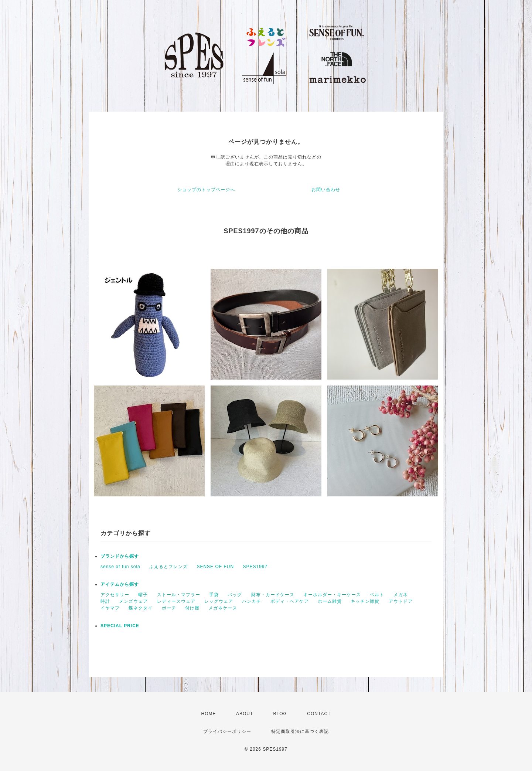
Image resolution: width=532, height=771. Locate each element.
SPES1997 (255, 567)
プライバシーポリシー (227, 731)
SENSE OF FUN (215, 567)
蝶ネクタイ (141, 608)
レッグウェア (219, 601)
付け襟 (192, 608)
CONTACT (319, 714)
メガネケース (223, 608)
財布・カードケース (273, 595)
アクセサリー (115, 595)
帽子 (143, 595)
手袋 (214, 595)
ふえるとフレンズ (168, 567)
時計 (105, 601)
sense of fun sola (120, 567)
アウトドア (401, 601)
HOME (209, 714)
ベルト (377, 595)
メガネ (401, 595)
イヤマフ (110, 608)
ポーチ (169, 608)
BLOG (280, 714)
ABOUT (245, 714)
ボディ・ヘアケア (290, 601)
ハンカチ (252, 601)
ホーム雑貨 (330, 601)
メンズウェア (133, 601)
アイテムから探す (120, 584)
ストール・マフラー (179, 595)
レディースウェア (176, 601)
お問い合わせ (326, 190)
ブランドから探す (120, 556)
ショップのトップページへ (206, 190)
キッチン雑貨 (365, 601)
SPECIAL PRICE (120, 626)
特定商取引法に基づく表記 (300, 731)
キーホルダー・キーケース (332, 595)
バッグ (235, 595)
